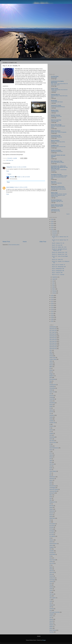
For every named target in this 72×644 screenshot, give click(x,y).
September (55, 277)
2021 (52, 229)
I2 (50, 451)
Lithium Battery (53, 471)
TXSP (51, 601)
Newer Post (6, 242)
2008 (52, 319)
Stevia (51, 574)
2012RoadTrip (53, 327)
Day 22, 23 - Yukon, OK (57, 259)
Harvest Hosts (53, 442)
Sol (50, 556)
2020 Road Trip (53, 338)
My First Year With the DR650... (58, 162)
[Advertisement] (24, 229)
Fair (50, 414)
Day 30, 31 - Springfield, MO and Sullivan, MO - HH (59, 250)
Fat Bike (51, 421)
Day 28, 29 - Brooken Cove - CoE (60, 252)
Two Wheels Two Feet (56, 175)
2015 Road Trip (53, 329)
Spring (51, 569)
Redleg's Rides (55, 110)
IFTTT (51, 453)
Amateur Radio (53, 359)
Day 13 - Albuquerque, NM (58, 271)
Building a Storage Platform (57, 206)
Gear (51, 435)
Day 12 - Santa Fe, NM (57, 273)
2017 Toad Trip (53, 332)
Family (51, 417)
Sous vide (52, 563)
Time (52, 158)
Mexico (51, 480)
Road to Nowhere (55, 141)
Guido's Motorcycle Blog (57, 205)
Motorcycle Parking (54, 489)
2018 (52, 299)
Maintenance (52, 477)
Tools (51, 585)
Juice (51, 466)
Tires (51, 583)
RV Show (52, 533)
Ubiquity (51, 605)
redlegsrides (9, 167)
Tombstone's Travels (56, 105)
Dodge (51, 406)
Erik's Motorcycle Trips (57, 161)
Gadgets (51, 433)
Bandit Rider (54, 101)
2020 (52, 295)
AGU (51, 350)
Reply (8, 171)
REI (50, 504)
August (54, 279)
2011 (52, 313)
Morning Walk (54, 78)
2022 (52, 227)
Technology (52, 580)
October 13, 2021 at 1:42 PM (21, 187)
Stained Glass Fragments (57, 137)
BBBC (51, 367)
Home (25, 242)
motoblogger (52, 488)
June (54, 283)
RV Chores (52, 526)
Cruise (51, 401)
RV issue (52, 527)
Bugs (51, 381)
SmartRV (52, 551)
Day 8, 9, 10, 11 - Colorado (58, 275)
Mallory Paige (54, 193)
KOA (51, 469)
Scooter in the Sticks (56, 150)
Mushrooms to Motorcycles (58, 187)
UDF (51, 607)
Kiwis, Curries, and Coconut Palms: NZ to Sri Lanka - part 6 (59, 84)
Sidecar (51, 545)
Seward (51, 542)
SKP (51, 549)
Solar (51, 558)
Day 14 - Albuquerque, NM (58, 269)
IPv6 (51, 459)
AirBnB (51, 354)
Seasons (51, 540)
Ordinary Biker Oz (55, 95)
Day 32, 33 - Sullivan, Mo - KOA (59, 247)
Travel (51, 590)
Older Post (43, 242)
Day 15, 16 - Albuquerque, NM (59, 267)
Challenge (52, 386)
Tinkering (52, 582)
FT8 (50, 432)
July (53, 281)
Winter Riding (53, 630)
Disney (51, 405)
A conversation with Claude (57, 102)
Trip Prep (52, 594)
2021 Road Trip (10, 160)
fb (50, 424)
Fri (50, 428)
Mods (51, 484)
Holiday (51, 446)
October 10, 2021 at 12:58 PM (19, 167)
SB (50, 538)
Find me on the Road (56, 120)
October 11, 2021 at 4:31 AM (23, 177)
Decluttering (52, 403)
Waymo (51, 623)
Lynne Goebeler (10, 187)
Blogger (51, 374)
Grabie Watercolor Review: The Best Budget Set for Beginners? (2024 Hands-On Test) (59, 195)
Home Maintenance (54, 448)
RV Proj (51, 529)
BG (50, 368)
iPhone (51, 457)
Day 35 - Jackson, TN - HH (58, 243)
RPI (50, 520)
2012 (52, 311)
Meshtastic (52, 479)
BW (50, 383)
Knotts (51, 468)
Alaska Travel (53, 358)
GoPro (51, 439)
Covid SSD (52, 399)
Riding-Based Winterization (57, 152)
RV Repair (52, 531)
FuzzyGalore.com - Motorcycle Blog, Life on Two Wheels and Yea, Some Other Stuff (59, 167)
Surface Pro (52, 578)
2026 (52, 219)
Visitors (51, 616)
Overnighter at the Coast (56, 116)
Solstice (51, 562)
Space (51, 567)
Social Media (52, 554)
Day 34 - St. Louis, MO (57, 245)
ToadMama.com (55, 145)
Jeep (51, 462)
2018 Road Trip (53, 334)
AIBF (51, 352)
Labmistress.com (55, 210)
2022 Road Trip (53, 341)
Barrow (51, 365)
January (54, 293)
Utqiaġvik (52, 614)
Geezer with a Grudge (56, 125)
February (54, 291)
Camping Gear (53, 385)
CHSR (51, 390)
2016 (52, 303)
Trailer (51, 589)
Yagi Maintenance (55, 112)
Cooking (51, 397)
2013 (52, 309)
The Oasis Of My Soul (56, 200)
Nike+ (51, 495)
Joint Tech (52, 464)
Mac (50, 475)
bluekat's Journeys (56, 115)
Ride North (54, 182)
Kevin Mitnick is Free (55, 211)
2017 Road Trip (53, 330)
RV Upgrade (52, 536)
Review (51, 515)
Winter (51, 628)
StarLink (51, 571)
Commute (52, 395)
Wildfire (51, 627)
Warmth (51, 621)
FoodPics (52, 426)
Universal (52, 609)
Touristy (51, 587)
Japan (51, 461)
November (55, 233)
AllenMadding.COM (56, 136)
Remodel (52, 506)
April (53, 287)
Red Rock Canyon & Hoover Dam (58, 147)
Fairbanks (52, 415)
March (54, 289)
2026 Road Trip (53, 349)
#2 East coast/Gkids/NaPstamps (58, 107)
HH (50, 444)
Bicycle (51, 370)
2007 (52, 321)
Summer (51, 576)
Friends (51, 430)
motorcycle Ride (53, 491)
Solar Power (52, 560)
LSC (50, 473)
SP (50, 565)
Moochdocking (53, 486)
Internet (51, 455)
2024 (52, 223)
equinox (51, 410)
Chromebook (52, 388)
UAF (51, 603)
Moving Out (52, 493)
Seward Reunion (53, 544)
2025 (52, 221)
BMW (51, 377)
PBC (51, 500)
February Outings (55, 121)
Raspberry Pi (52, 502)
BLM (51, 372)
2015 (52, 305)
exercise (51, 412)
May (53, 285)
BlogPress (52, 376)
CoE (50, 394)
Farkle (51, 419)
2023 (52, 225)
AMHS (51, 361)
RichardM (12, 177)
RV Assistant (52, 524)
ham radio (52, 441)
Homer (51, 450)
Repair (51, 507)
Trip (50, 592)
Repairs (51, 509)
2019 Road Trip (53, 336)
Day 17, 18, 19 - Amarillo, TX (58, 265)
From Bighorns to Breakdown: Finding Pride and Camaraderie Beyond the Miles (59, 177)
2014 (52, 307)
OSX (51, 498)
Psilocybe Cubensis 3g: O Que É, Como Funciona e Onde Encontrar (58, 189)
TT (50, 600)
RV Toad (51, 535)
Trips (51, 596)
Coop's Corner (55, 88)
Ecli (50, 408)
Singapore (52, 547)
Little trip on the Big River (56, 183)
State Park (52, 572)
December (55, 231)
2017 (52, 301)
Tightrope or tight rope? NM (57, 201)
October (54, 235)
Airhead (51, 356)
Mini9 (51, 482)
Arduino (51, 363)
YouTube (51, 632)
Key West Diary (55, 76)
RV (50, 522)
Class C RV (52, 392)
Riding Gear (52, 518)
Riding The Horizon (56, 131)
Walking (51, 619)
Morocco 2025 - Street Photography (59, 132)
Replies (10, 174)
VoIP (51, 618)
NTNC (51, 497)
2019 (52, 297)
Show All (68, 214)
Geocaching (52, 437)
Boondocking (52, 379)
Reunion (51, 513)
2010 (52, 315)
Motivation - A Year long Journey (58, 142)
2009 (52, 317)
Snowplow (52, 553)
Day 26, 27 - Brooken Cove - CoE (60, 254)
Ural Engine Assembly (54, 612)
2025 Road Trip (53, 347)
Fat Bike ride (52, 423)
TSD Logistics (53, 598)
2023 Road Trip (53, 343)
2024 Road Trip (53, 345)
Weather (51, 625)
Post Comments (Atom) (14, 245)
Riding (51, 516)
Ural (50, 610)
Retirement (52, 511)
